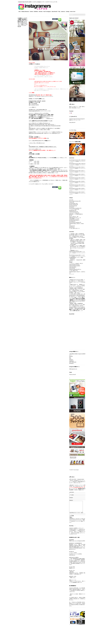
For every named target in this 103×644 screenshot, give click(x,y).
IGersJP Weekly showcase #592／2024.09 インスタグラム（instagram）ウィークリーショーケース (77, 179)
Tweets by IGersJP (73, 375)
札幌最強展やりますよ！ (75, 250)
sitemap (68, 12)
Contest (31, 12)
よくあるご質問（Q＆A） (74, 228)
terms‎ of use (73, 12)
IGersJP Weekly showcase (74, 201)
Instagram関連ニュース (73, 219)
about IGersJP (55, 12)
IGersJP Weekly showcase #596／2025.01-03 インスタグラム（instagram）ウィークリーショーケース (77, 165)
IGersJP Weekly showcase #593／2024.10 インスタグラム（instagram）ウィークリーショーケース (77, 175)
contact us (63, 12)
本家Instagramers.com (73, 369)
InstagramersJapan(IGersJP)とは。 (75, 269)
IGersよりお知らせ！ (73, 216)
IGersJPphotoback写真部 (74, 220)
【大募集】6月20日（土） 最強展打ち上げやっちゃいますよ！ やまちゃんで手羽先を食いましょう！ (77, 286)
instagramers (72, 361)
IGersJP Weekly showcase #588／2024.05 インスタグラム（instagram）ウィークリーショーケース (77, 193)
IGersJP (39, 101)
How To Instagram (47, 12)
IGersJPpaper (72, 221)
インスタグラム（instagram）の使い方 (76, 263)
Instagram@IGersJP (35, 111)
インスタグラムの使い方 (74, 209)
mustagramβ (71, 226)
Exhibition (36, 12)
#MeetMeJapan (72, 211)
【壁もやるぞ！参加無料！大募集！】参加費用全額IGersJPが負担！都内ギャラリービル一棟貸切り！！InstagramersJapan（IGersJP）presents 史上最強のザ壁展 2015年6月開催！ (78, 242)
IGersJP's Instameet (73, 205)
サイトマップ (72, 274)
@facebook (71, 227)
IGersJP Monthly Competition (74, 222)
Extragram (71, 356)
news (20, 12)
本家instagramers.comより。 (74, 218)
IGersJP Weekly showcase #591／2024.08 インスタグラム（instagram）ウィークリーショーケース (77, 183)
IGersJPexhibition (73, 267)
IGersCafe (71, 207)
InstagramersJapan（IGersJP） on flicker (76, 224)
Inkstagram (71, 360)
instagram (31, 132)
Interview (41, 12)
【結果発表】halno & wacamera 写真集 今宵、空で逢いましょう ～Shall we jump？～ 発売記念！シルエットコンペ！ (77, 281)
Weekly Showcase (25, 12)
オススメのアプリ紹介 (73, 213)
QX (70, 215)
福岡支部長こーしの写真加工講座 (75, 214)
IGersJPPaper (73, 268)
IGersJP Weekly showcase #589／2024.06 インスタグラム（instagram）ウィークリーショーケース (77, 190)
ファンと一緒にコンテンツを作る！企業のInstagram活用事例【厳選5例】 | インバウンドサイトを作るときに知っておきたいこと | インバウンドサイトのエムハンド (77, 300)
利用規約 (71, 262)
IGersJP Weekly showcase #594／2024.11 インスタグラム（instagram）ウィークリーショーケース (77, 172)
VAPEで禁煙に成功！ (73, 362)
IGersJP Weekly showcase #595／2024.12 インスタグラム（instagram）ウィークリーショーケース (77, 168)
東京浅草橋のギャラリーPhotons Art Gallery (38, 158)
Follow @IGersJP (72, 122)
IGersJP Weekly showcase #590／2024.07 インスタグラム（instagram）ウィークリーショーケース (77, 186)
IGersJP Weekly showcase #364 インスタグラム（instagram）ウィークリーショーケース (77, 253)
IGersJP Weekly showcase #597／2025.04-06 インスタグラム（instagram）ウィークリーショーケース (77, 161)
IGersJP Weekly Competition (74, 208)
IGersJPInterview (72, 206)
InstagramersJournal (73, 212)
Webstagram (71, 363)
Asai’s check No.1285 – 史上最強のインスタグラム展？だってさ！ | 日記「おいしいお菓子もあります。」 (77, 309)
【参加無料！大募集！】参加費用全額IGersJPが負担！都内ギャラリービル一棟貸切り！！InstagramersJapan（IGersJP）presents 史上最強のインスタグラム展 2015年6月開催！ (77, 236)
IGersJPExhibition (72, 203)
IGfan (70, 359)
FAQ (59, 12)
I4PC (70, 357)
